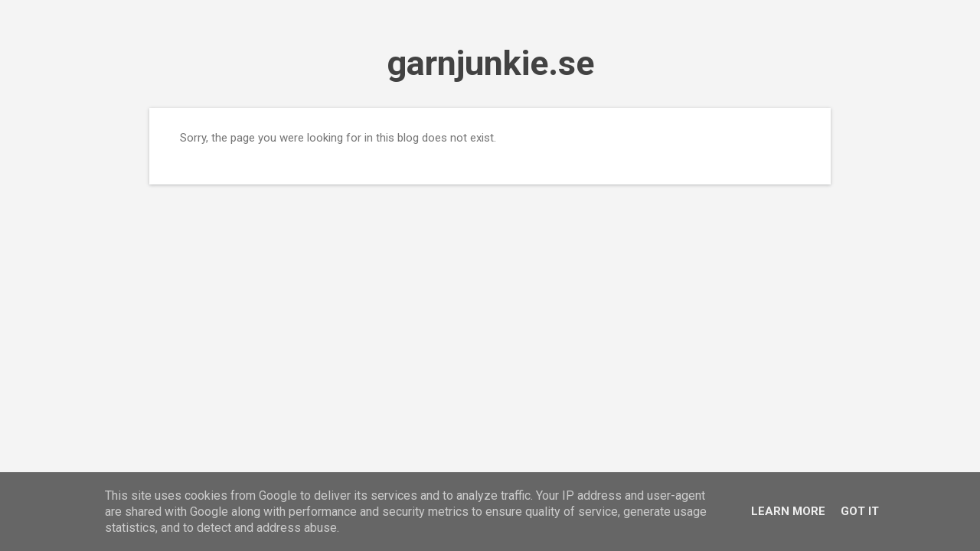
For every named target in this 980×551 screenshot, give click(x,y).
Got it (860, 511)
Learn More (788, 511)
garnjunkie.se (490, 63)
